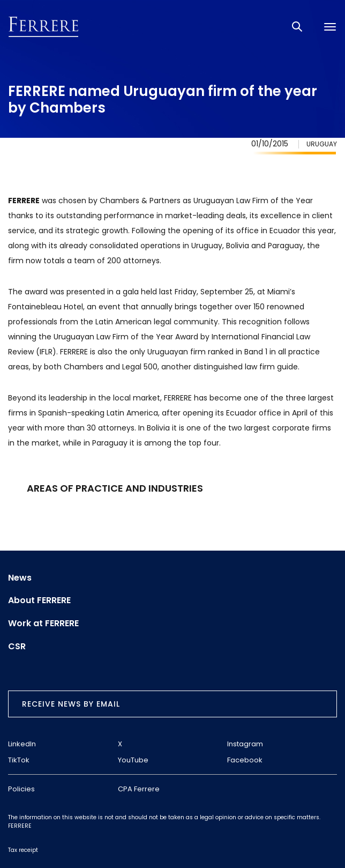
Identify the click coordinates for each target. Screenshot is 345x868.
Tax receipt (23, 850)
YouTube (133, 760)
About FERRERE (39, 600)
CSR (17, 647)
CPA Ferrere (139, 789)
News (20, 578)
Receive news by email (71, 704)
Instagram (245, 744)
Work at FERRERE (43, 624)
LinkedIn (22, 744)
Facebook (245, 760)
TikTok (19, 760)
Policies (21, 789)
